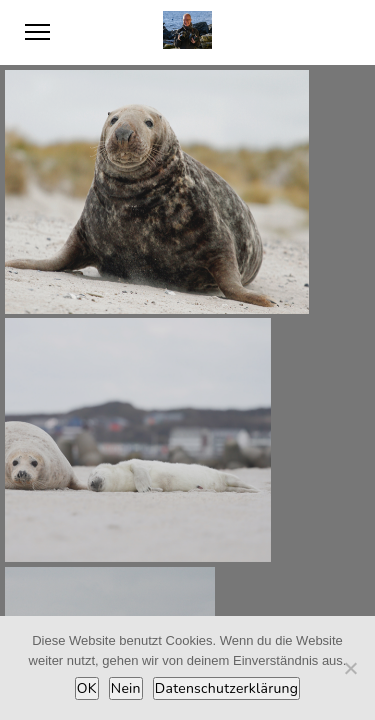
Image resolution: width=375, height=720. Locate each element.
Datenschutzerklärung (226, 688)
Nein (126, 688)
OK (87, 688)
